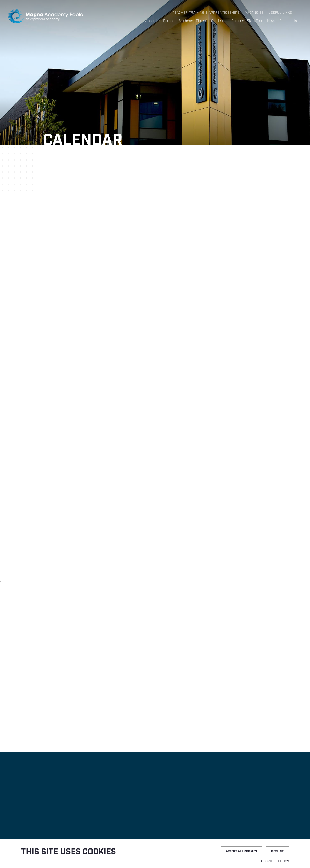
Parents (169, 21)
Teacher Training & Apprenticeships (206, 13)
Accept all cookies (242, 851)
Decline (277, 851)
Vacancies (254, 13)
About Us (153, 21)
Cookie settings (275, 861)
